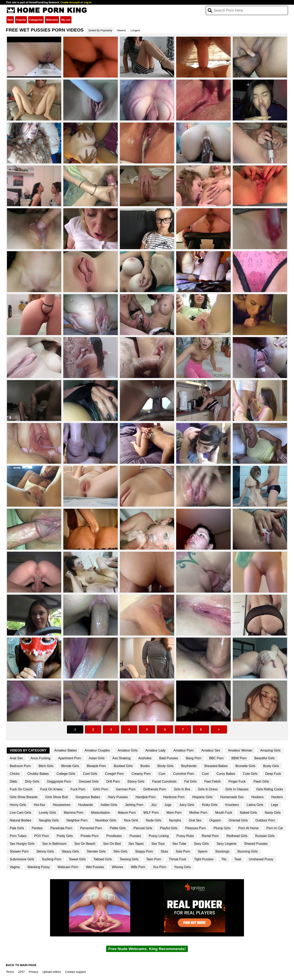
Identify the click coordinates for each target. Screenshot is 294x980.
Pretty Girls (65, 836)
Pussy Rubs (185, 836)
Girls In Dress (208, 789)
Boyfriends (189, 766)
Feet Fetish (213, 781)
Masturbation (101, 813)
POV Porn (42, 836)
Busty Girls (271, 766)
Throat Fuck (178, 859)
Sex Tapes (136, 844)
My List (66, 20)
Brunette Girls (245, 766)
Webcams (52, 20)
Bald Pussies (169, 758)
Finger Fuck (237, 781)
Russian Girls (265, 836)
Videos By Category (28, 750)
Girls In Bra (182, 789)
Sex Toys (158, 844)
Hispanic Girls (202, 797)
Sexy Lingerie (227, 844)
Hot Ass (40, 805)
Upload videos (52, 972)
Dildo (13, 781)
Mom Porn (174, 813)
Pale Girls (17, 828)
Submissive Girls (22, 859)
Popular (21, 20)
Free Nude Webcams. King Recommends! (147, 949)
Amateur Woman (240, 750)
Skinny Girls (45, 851)
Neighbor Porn (77, 820)
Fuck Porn (78, 789)
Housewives (62, 805)
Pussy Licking (159, 836)
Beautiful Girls (265, 758)
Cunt (205, 774)
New (10, 20)
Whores (117, 867)
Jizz (154, 805)
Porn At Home (248, 828)
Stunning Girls (247, 851)
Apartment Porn (70, 758)
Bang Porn (194, 758)
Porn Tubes (18, 836)
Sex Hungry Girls (22, 844)
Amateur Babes (66, 750)
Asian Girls (97, 758)
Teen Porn (154, 859)
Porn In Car (275, 828)
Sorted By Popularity (100, 30)
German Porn (126, 789)
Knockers (232, 805)
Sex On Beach (85, 844)
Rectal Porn (210, 836)
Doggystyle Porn (59, 781)
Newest (121, 30)
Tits (224, 859)
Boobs (145, 766)
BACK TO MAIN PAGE (21, 965)
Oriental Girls (238, 820)
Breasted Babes (216, 766)
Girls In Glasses (237, 789)
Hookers (257, 797)
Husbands (86, 805)
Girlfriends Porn (155, 789)
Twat (238, 859)
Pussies (135, 836)
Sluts (164, 851)
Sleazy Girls (70, 851)
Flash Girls (261, 781)
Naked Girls (248, 813)
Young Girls (182, 867)
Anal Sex (16, 758)
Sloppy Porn (144, 851)
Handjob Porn (146, 797)
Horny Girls (18, 805)
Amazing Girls (270, 750)
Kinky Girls (210, 805)
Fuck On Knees (51, 789)
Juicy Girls (187, 805)
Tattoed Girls (103, 859)
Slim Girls (120, 851)
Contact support (76, 972)
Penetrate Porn (61, 828)
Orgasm (215, 820)
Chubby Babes (38, 774)
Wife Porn (138, 867)
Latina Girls (255, 805)
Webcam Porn (68, 867)
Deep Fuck (273, 774)
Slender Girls (96, 851)
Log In (88, 2)
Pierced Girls (143, 828)
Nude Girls (154, 820)
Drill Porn (113, 781)
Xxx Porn (160, 867)
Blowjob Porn (96, 766)
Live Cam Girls (21, 813)
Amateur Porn (183, 750)
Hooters (277, 797)
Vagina (15, 867)
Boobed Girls (123, 766)
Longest (135, 30)
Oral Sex (195, 820)
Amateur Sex (211, 750)
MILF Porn (151, 813)
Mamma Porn (73, 813)
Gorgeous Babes (88, 797)
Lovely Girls (48, 813)
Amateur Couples (97, 750)
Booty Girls (165, 766)
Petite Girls (118, 828)
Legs (275, 805)
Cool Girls (90, 774)
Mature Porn (127, 813)
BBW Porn (239, 758)
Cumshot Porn (184, 774)
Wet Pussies (95, 867)
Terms (10, 972)
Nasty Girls (273, 813)
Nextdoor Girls (106, 820)
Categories (36, 20)
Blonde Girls (70, 766)
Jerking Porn (134, 805)
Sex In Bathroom (54, 844)
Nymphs (175, 820)
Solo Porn (183, 851)
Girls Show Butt (57, 797)
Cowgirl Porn (115, 774)
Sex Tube (179, 844)
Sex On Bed (112, 844)
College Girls (66, 774)
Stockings (222, 851)
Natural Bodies (21, 820)
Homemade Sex (232, 797)
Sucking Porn (52, 859)
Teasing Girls (129, 859)
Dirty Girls (32, 781)
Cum (162, 774)
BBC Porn (216, 758)
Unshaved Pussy (261, 859)
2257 (21, 972)
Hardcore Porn (174, 797)
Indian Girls (109, 805)
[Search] (247, 10)
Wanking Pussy (39, 867)
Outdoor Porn (265, 820)
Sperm (203, 851)
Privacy (33, 972)
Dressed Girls (89, 781)
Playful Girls (169, 828)
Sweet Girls (77, 859)
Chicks (15, 774)
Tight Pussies (204, 859)
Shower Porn (19, 851)
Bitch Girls (46, 766)
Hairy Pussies (118, 797)
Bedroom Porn (20, 766)
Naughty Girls (49, 820)
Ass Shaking (121, 758)
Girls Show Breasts (24, 797)
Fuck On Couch (21, 789)
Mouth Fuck (224, 813)
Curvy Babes (226, 774)
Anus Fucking (41, 758)
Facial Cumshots (164, 781)
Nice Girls (131, 820)
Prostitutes (114, 836)
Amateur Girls (128, 750)
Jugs (168, 805)
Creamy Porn (141, 774)
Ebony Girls (136, 781)
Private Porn (90, 836)
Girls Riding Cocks (270, 789)
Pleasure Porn (195, 828)
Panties (37, 828)
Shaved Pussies (256, 844)
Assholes (145, 758)
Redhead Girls (237, 836)
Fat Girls (190, 781)
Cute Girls (250, 774)
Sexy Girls (201, 844)
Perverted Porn (91, 828)
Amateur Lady (156, 750)
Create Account (70, 2)
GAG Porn (101, 789)
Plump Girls (222, 828)
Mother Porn (198, 813)
